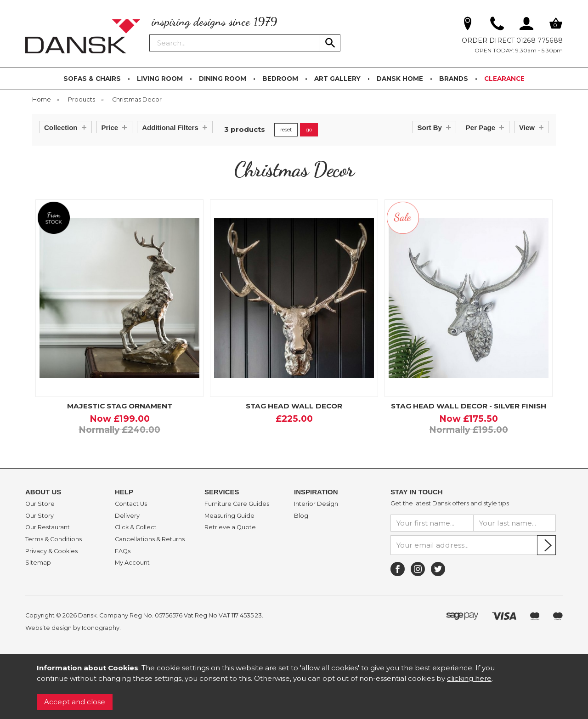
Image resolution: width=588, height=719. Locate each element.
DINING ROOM (223, 79)
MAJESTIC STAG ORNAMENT (120, 406)
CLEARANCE (504, 79)
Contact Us (131, 504)
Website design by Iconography (72, 628)
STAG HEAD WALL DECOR (294, 406)
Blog (301, 516)
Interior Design (316, 504)
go (309, 130)
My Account (132, 563)
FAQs (123, 551)
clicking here (469, 678)
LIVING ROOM (160, 79)
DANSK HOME (400, 79)
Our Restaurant (48, 527)
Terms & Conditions (54, 539)
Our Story (40, 516)
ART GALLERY (337, 79)
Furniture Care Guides (237, 504)
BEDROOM (280, 79)
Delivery (127, 516)
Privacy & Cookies (51, 551)
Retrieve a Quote (230, 527)
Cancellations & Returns (150, 539)
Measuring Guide (229, 516)
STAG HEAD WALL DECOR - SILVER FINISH (469, 406)
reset (286, 130)
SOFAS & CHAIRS (92, 79)
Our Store (40, 504)
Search (150, 34)
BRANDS (454, 79)
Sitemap (38, 563)
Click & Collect (136, 527)
